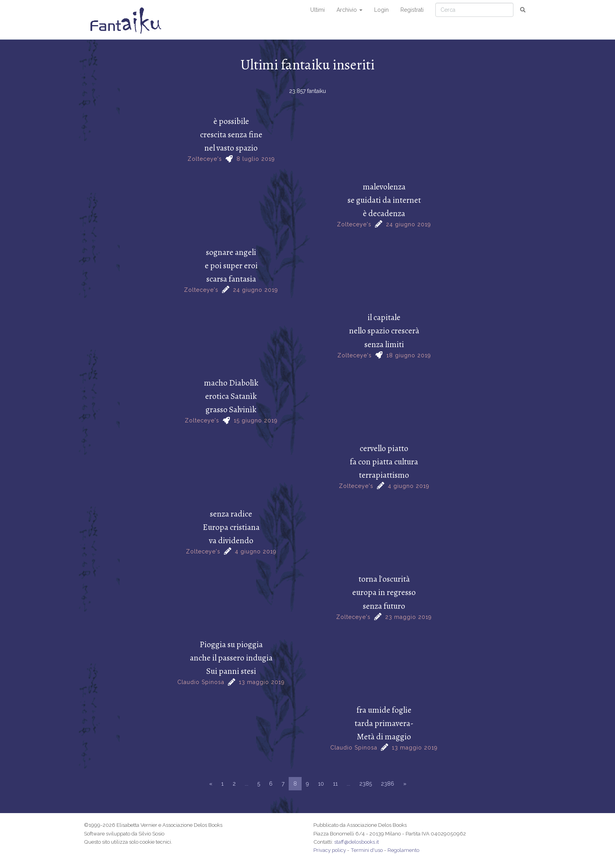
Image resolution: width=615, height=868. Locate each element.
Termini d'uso (367, 850)
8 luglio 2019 (256, 159)
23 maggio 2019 (408, 617)
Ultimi (318, 10)
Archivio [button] (349, 10)
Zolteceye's (205, 159)
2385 (366, 784)
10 (321, 784)
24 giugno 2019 (408, 224)
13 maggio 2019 (262, 682)
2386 (388, 784)
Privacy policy (330, 850)
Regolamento (403, 850)
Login (381, 10)
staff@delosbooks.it (357, 842)
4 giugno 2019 (409, 486)
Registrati (412, 10)
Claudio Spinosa (201, 682)
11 (335, 784)
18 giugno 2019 (409, 355)
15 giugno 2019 (256, 420)
